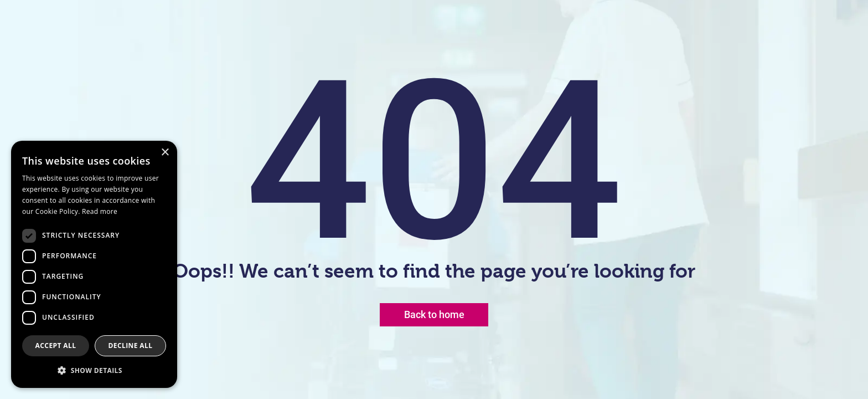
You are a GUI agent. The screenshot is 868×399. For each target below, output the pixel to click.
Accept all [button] (56, 346)
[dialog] (94, 264)
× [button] (165, 153)
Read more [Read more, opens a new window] (100, 211)
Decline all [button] (131, 346)
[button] (94, 370)
